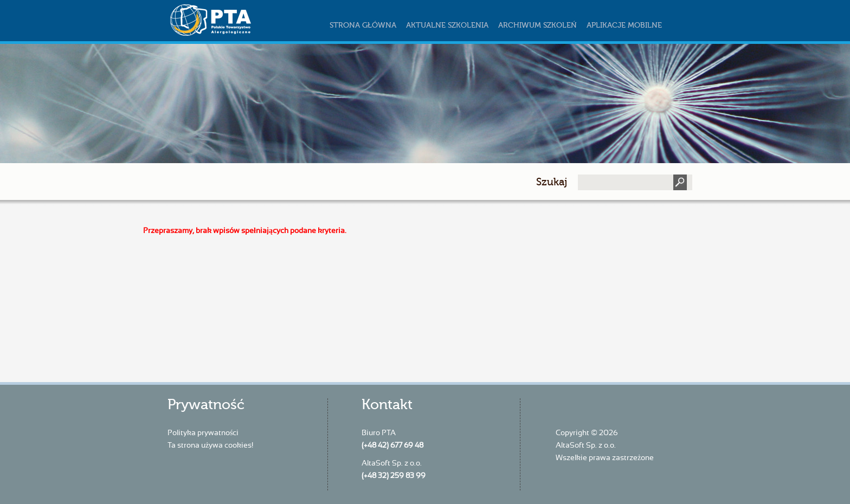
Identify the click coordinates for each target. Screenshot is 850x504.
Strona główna (363, 25)
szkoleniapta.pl (233, 20)
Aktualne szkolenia (447, 25)
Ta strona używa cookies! (210, 445)
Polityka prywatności (203, 433)
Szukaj (552, 182)
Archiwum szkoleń (537, 25)
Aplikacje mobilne (624, 25)
